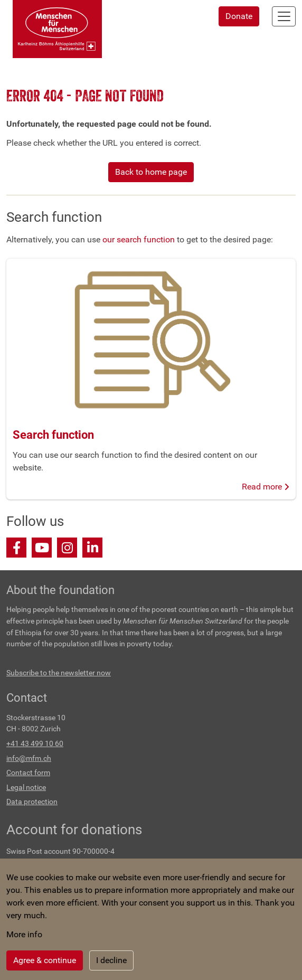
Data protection (32, 802)
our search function (139, 239)
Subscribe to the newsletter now (59, 673)
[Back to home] (57, 29)
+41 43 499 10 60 (35, 744)
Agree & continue (45, 960)
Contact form (28, 773)
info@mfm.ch (29, 758)
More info (24, 934)
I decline (111, 960)
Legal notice (26, 788)
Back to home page (151, 172)
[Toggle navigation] (284, 16)
